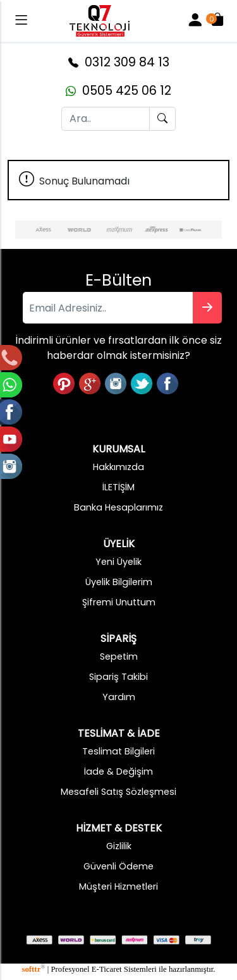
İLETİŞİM (118, 487)
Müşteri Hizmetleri (118, 886)
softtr (33, 969)
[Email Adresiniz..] (108, 308)
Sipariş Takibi (118, 677)
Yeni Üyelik (118, 562)
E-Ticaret (107, 969)
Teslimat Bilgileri (118, 751)
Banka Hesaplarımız (118, 507)
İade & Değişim (118, 771)
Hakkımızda (118, 467)
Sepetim (119, 656)
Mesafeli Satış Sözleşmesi (118, 792)
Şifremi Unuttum (119, 602)
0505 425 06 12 (118, 91)
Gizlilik (119, 846)
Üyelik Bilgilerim (119, 582)
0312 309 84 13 (119, 62)
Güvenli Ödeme (118, 866)
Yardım (119, 697)
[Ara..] (106, 119)
